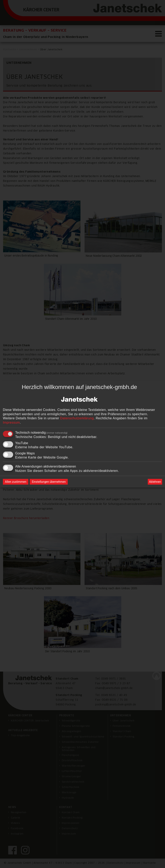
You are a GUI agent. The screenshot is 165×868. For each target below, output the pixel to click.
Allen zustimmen (16, 482)
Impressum (11, 423)
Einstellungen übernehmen (49, 482)
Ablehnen (155, 482)
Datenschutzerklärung (77, 418)
